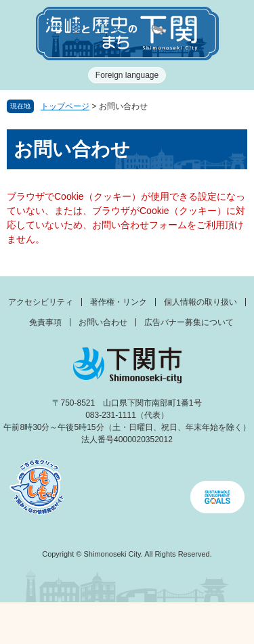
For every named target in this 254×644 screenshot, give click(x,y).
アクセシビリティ (41, 302)
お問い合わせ (103, 322)
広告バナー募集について (189, 322)
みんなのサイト (222, 624)
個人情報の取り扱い (200, 302)
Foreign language (127, 75)
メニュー (32, 620)
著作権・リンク (119, 302)
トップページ (65, 106)
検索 (159, 624)
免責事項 (45, 322)
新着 (96, 624)
